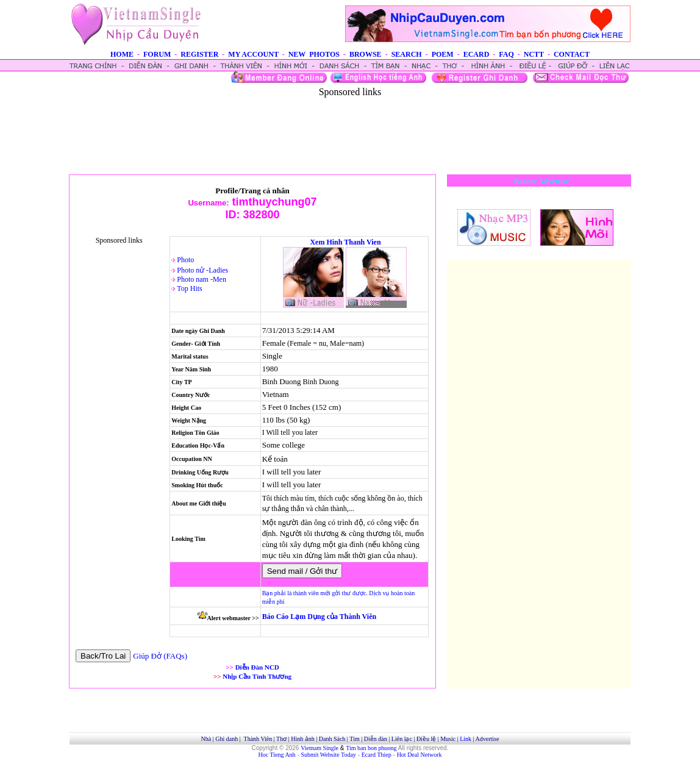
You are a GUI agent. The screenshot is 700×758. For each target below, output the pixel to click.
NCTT (534, 54)
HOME (122, 54)
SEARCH (407, 54)
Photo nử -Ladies (202, 270)
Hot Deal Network (420, 755)
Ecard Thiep (377, 755)
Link (466, 739)
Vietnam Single (320, 748)
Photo (185, 260)
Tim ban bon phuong (371, 748)
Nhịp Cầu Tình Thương (257, 676)
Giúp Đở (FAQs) (160, 656)
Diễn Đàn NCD (257, 667)
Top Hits (190, 288)
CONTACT (572, 54)
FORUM (157, 54)
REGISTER (199, 54)
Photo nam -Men (202, 279)
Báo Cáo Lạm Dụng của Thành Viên (319, 617)
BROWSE (366, 54)
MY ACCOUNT (253, 54)
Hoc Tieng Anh (277, 755)
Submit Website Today (329, 755)
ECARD (477, 54)
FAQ (506, 54)
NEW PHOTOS (314, 54)
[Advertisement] (350, 125)
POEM (443, 54)
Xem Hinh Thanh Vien (345, 242)
